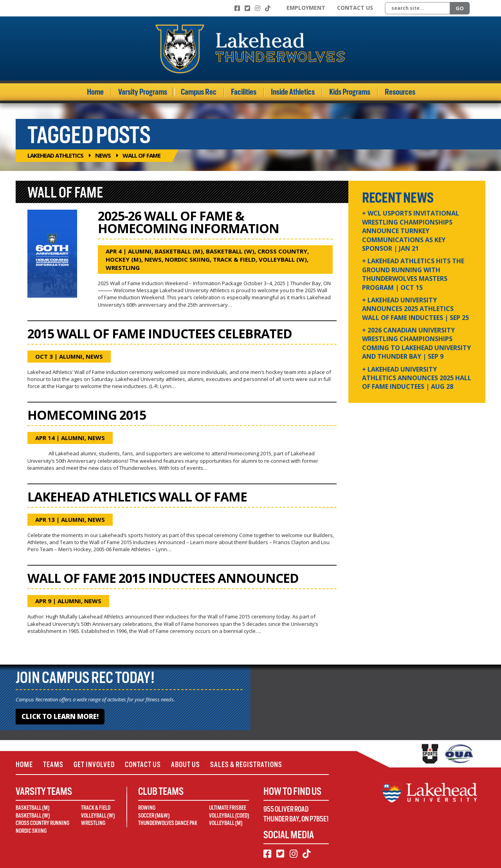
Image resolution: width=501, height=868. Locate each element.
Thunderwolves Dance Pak (168, 823)
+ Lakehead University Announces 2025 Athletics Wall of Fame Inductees (415, 309)
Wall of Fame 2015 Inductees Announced (163, 578)
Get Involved (94, 765)
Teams (53, 765)
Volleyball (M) (226, 823)
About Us (186, 765)
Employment (306, 8)
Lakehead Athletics (55, 155)
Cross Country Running (42, 823)
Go (460, 8)
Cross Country (282, 251)
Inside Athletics (293, 92)
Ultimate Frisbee (228, 808)
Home (95, 92)
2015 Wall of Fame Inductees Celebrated (160, 333)
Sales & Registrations (246, 765)
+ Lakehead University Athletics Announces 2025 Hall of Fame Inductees (417, 378)
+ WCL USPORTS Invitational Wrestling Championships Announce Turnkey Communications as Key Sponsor (411, 231)
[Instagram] (258, 8)
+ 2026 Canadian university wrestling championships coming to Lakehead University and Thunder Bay (416, 343)
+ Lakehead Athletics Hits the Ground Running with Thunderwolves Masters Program (413, 274)
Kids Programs (350, 92)
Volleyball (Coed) (229, 816)
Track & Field (234, 259)
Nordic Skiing (187, 259)
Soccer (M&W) (154, 816)
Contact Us (355, 8)
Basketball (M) (179, 251)
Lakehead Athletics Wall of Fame (137, 497)
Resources (400, 92)
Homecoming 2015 (87, 415)
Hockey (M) (123, 259)
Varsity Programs (143, 92)
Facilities (244, 92)
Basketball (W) (230, 251)
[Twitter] (247, 8)
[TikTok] (268, 8)
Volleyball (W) (283, 259)
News (103, 155)
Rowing (147, 808)
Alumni (140, 251)
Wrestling (123, 268)
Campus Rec (199, 92)
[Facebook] (237, 8)
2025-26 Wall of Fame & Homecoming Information (188, 222)
